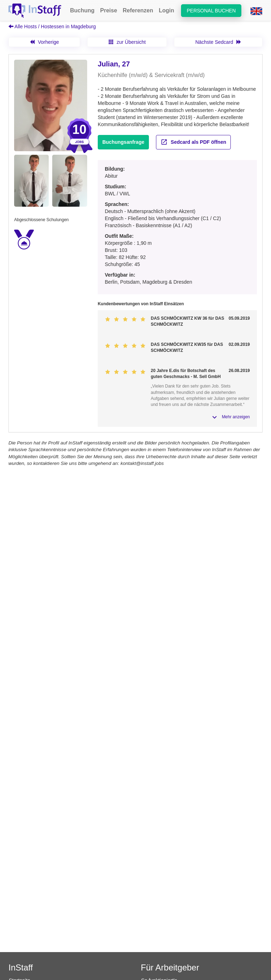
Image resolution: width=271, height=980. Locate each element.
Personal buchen (211, 11)
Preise (109, 10)
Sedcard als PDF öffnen (193, 142)
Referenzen (138, 10)
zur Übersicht (127, 42)
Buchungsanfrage (123, 142)
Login (167, 10)
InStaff (21, 967)
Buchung (82, 10)
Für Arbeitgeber (170, 967)
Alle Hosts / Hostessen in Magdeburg (52, 26)
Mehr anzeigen (236, 417)
